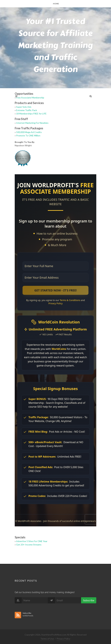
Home (56, 4)
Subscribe (89, 600)
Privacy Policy (63, 639)
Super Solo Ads (24, 107)
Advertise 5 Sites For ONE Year (32, 541)
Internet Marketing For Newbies (32, 123)
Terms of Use (47, 639)
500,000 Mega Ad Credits (29, 132)
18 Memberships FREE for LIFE (31, 114)
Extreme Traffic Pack (27, 110)
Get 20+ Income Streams (29, 545)
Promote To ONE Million (28, 135)
